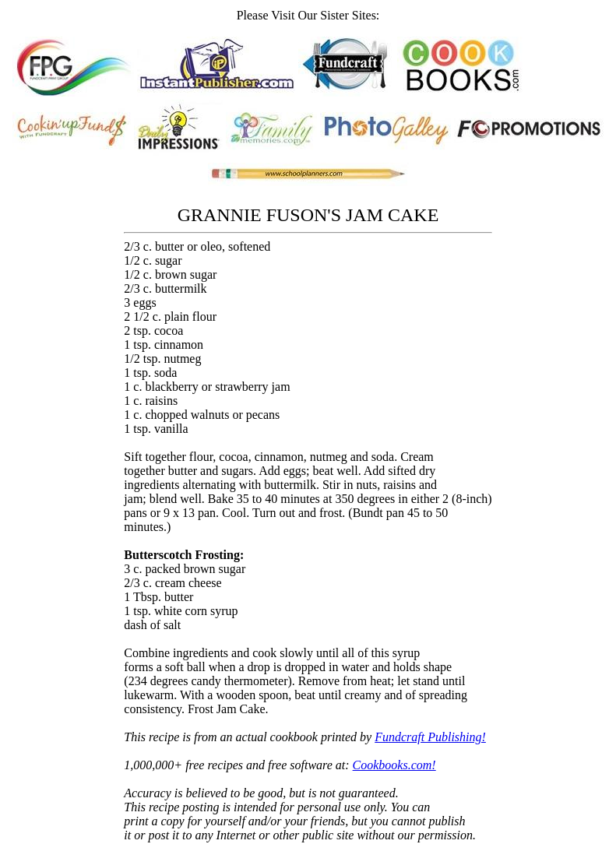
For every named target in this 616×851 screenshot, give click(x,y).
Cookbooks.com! (394, 765)
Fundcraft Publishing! (430, 737)
